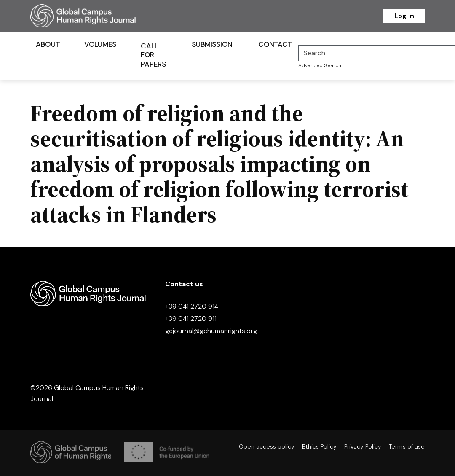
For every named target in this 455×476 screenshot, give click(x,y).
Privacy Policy (363, 447)
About (48, 45)
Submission (212, 45)
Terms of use (407, 447)
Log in (404, 16)
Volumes (100, 45)
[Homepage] (94, 16)
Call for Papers (153, 56)
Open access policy (267, 447)
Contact (275, 45)
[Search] (374, 54)
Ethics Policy (319, 447)
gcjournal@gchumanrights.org (211, 332)
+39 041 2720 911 (191, 319)
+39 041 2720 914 (192, 307)
